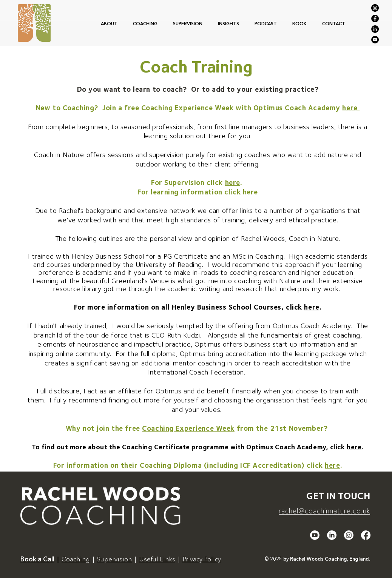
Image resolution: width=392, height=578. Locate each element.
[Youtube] (315, 535)
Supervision (114, 559)
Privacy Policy (202, 559)
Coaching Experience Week (188, 428)
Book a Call (37, 559)
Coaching (76, 559)
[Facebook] (375, 18)
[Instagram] (375, 8)
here (351, 108)
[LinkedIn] (375, 29)
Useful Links (157, 559)
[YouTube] (375, 40)
